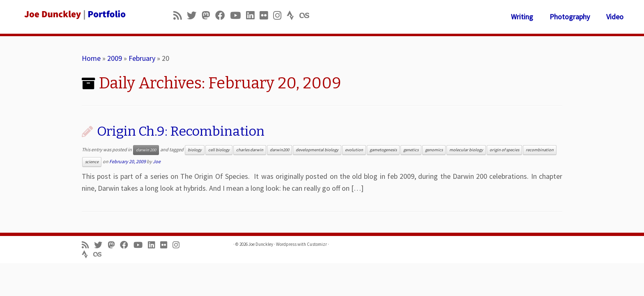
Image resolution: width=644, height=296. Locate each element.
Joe (157, 161)
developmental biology (317, 150)
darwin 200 (146, 150)
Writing (522, 17)
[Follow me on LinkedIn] (253, 15)
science (92, 162)
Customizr (317, 244)
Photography (570, 17)
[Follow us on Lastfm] (307, 15)
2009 (115, 58)
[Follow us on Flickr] (266, 15)
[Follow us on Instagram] (280, 15)
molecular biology (466, 150)
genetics (411, 150)
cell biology (219, 150)
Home (91, 58)
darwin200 (279, 150)
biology (195, 150)
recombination (540, 150)
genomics (434, 150)
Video (615, 17)
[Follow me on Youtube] (238, 15)
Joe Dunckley (261, 244)
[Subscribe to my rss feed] (180, 15)
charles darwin (250, 150)
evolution (354, 150)
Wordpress (286, 244)
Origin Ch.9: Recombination (181, 131)
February (142, 58)
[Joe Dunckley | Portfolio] (74, 14)
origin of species (504, 150)
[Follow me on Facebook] (223, 15)
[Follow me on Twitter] (194, 15)
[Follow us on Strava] (293, 15)
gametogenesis (383, 150)
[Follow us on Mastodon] (208, 15)
